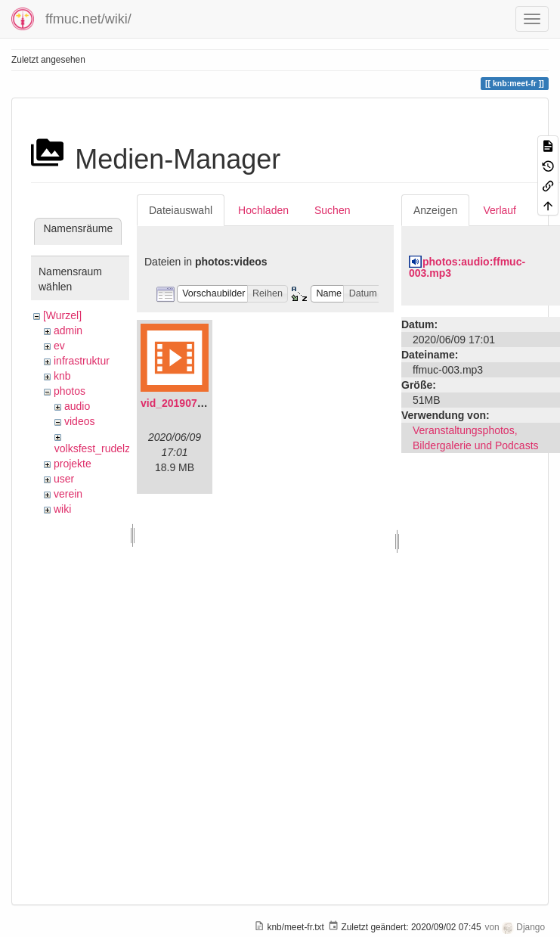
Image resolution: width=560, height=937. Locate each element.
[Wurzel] (62, 315)
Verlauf (500, 210)
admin (68, 330)
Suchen (332, 210)
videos (79, 421)
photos (70, 391)
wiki (62, 509)
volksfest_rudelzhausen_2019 (124, 448)
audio (77, 406)
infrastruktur (82, 361)
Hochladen (263, 210)
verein (68, 494)
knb (62, 376)
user (64, 479)
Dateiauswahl (181, 210)
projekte (73, 464)
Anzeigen (435, 210)
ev (59, 346)
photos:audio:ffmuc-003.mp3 (467, 267)
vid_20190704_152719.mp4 (207, 403)
